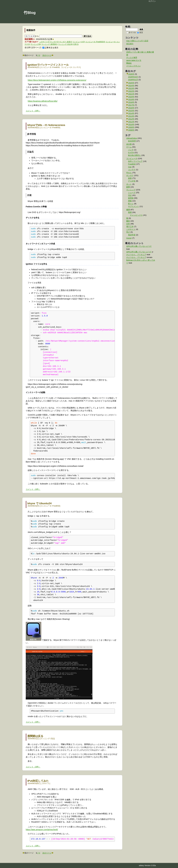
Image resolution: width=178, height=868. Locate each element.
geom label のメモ (134, 60)
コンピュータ (46, 67)
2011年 (131, 122)
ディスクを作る (33, 218)
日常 (128, 224)
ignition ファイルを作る (36, 264)
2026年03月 (133, 77)
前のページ (29, 55)
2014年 (131, 113)
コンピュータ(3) (79, 42)
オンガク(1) (54, 42)
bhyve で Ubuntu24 (39, 503)
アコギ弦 (132, 181)
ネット (129, 184)
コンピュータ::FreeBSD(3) (95, 42)
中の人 (129, 173)
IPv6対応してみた (38, 781)
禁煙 (130, 212)
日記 (52, 739)
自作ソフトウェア (135, 161)
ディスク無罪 (132, 58)
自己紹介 (130, 44)
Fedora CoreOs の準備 (36, 207)
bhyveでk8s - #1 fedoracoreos (46, 125)
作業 (29, 195)
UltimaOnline (132, 138)
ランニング (45, 739)
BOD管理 (132, 141)
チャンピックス (136, 215)
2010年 (131, 124)
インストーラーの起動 (35, 392)
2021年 (131, 94)
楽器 (130, 178)
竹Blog (30, 13)
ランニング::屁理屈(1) (49, 44)
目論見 (30, 152)
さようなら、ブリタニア (136, 255)
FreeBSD (56, 67)
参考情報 (32, 134)
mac (130, 167)
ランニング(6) (36, 44)
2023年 (131, 88)
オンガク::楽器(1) (66, 42)
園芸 (128, 221)
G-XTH (131, 153)
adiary (141, 865)
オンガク (130, 175)
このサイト (45, 783)
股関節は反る (35, 736)
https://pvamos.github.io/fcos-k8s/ (43, 101)
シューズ (132, 192)
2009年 (131, 127)
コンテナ (76, 67)
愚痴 (130, 201)
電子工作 (130, 227)
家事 (128, 187)
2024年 (131, 86)
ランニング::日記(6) (65, 44)
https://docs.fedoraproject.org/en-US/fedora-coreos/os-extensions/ (57, 80)
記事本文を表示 (50, 48)
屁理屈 (131, 198)
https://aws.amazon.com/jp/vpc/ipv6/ (42, 830)
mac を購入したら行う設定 (137, 41)
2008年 (131, 130)
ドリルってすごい (133, 66)
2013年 (131, 116)
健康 (128, 210)
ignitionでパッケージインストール (48, 65)
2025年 (131, 83)
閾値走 (129, 63)
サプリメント (133, 206)
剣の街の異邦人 (134, 155)
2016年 (131, 108)
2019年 (131, 99)
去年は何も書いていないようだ (139, 246)
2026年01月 (133, 80)
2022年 (131, 91)
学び (128, 232)
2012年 (131, 119)
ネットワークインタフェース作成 (40, 244)
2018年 (131, 102)
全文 (140, 32)
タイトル (131, 32)
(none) (129, 238)
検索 (141, 29)
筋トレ (131, 204)
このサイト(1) (44, 42)
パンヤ (131, 150)
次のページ (47, 55)
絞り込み (87, 36)
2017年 (131, 105)
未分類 (129, 144)
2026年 (131, 74)
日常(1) (76, 44)
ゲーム (129, 147)
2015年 (131, 111)
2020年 (131, 97)
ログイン (152, 1)
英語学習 (132, 235)
